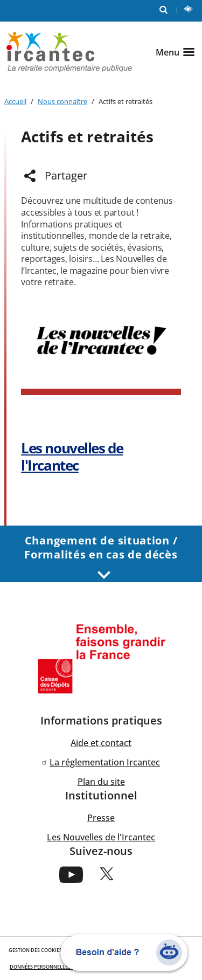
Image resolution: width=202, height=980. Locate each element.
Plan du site (101, 782)
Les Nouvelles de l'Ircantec (101, 837)
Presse (101, 818)
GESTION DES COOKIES (35, 950)
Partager (66, 175)
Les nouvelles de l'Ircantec (72, 457)
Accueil (15, 101)
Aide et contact (101, 743)
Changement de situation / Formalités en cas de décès (101, 557)
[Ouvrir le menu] (177, 52)
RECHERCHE (166, 9)
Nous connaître (62, 101)
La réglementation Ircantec (105, 762)
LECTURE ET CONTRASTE (190, 11)
